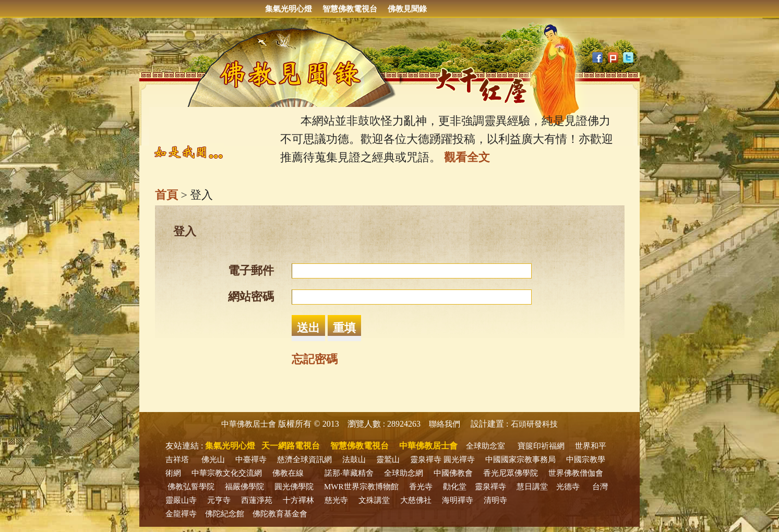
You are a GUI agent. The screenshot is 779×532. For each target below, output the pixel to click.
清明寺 (495, 500)
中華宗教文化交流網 (227, 473)
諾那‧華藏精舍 (349, 473)
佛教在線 (288, 473)
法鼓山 (354, 460)
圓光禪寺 (459, 460)
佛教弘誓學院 (191, 487)
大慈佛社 (416, 500)
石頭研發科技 (534, 424)
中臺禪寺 (251, 460)
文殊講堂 (374, 500)
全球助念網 (404, 473)
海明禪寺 (458, 500)
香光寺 (421, 487)
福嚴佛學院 (244, 487)
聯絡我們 (445, 424)
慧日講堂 (532, 487)
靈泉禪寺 (426, 460)
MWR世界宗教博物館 (361, 487)
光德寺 (568, 487)
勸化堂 (455, 487)
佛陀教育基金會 (280, 514)
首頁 (166, 195)
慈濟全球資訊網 (304, 460)
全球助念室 (486, 446)
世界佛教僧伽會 (576, 473)
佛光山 (213, 460)
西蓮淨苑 (257, 500)
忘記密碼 (315, 359)
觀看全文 (467, 157)
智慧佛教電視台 (350, 9)
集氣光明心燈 (289, 9)
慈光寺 (336, 500)
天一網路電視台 (291, 446)
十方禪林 (298, 500)
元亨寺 (219, 500)
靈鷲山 (388, 460)
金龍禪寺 (181, 514)
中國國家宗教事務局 (520, 460)
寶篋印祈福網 (541, 446)
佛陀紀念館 (225, 514)
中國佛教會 (453, 473)
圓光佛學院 (294, 487)
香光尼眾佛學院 (511, 473)
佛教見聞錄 (407, 9)
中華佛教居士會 (249, 424)
